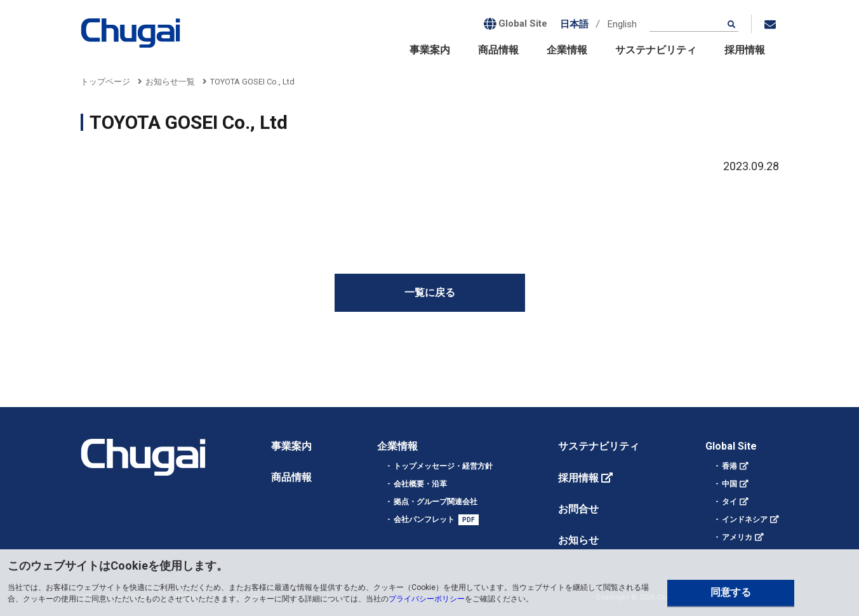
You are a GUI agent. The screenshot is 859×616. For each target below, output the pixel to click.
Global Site (731, 446)
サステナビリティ (656, 50)
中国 (729, 484)
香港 (729, 466)
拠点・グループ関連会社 (436, 502)
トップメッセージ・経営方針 (443, 466)
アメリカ (737, 537)
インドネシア (745, 519)
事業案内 (430, 50)
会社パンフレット (424, 519)
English (622, 24)
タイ (729, 502)
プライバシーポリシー (427, 599)
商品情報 (498, 50)
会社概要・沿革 (420, 484)
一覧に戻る (430, 292)
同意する (731, 592)
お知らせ (578, 540)
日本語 (574, 24)
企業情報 (567, 50)
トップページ (105, 82)
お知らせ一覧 (170, 82)
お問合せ (578, 509)
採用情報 (745, 50)
